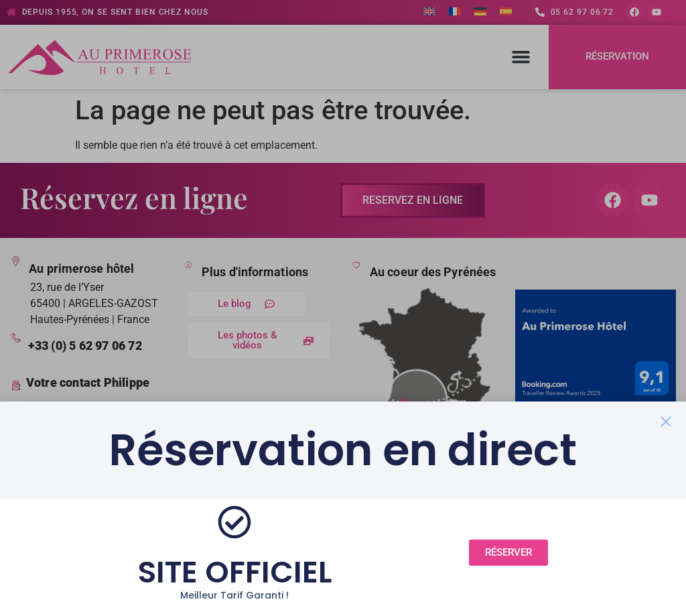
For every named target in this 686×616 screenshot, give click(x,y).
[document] (343, 308)
